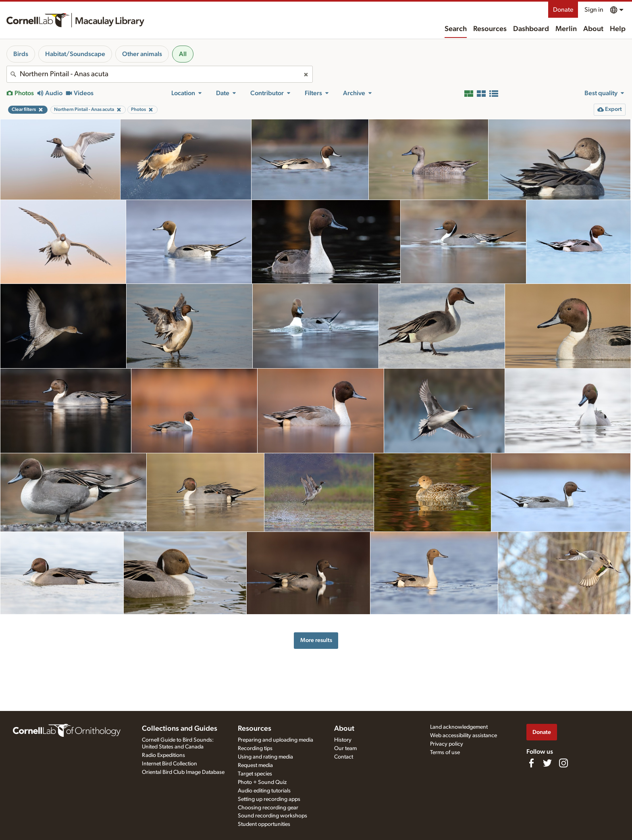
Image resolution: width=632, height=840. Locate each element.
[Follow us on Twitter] (547, 763)
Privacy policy (447, 744)
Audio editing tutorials (264, 791)
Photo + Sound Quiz (262, 782)
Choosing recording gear (268, 808)
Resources (490, 29)
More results (316, 640)
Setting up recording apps (269, 799)
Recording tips (255, 748)
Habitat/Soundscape (75, 54)
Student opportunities (264, 824)
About (593, 29)
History (343, 740)
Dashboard (531, 29)
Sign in (594, 10)
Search (456, 29)
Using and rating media (265, 757)
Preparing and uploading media (275, 740)
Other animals (142, 54)
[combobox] (160, 74)
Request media (255, 765)
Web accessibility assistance (464, 736)
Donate (563, 10)
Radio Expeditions (163, 755)
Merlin (566, 29)
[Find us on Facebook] (531, 763)
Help (618, 29)
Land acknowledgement (459, 727)
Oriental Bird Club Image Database (183, 772)
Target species (255, 774)
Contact (344, 757)
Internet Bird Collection (169, 764)
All (183, 54)
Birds (21, 54)
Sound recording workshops (272, 816)
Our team (345, 748)
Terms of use (445, 752)
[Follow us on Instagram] (563, 763)
